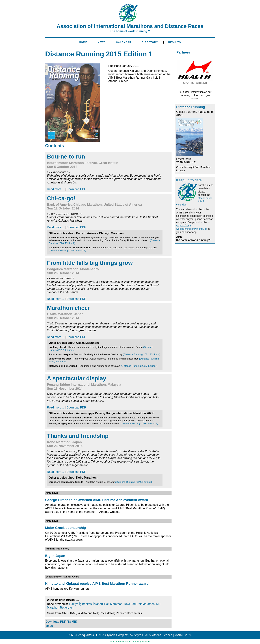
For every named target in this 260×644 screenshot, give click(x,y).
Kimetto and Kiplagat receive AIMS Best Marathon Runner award (97, 584)
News (102, 42)
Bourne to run (66, 157)
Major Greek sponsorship (66, 528)
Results (175, 42)
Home (83, 42)
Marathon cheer (68, 308)
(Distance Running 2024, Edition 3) (67, 250)
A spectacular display (77, 378)
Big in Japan (55, 556)
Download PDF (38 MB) (61, 622)
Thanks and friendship (78, 436)
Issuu (49, 626)
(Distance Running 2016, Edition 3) (139, 423)
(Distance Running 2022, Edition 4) (142, 354)
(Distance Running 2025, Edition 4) (140, 366)
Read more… (56, 189)
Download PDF (76, 189)
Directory (150, 42)
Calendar (124, 42)
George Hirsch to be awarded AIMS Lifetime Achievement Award (97, 500)
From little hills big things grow (90, 263)
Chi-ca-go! (61, 198)
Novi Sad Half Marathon (139, 604)
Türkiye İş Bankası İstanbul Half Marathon (96, 604)
